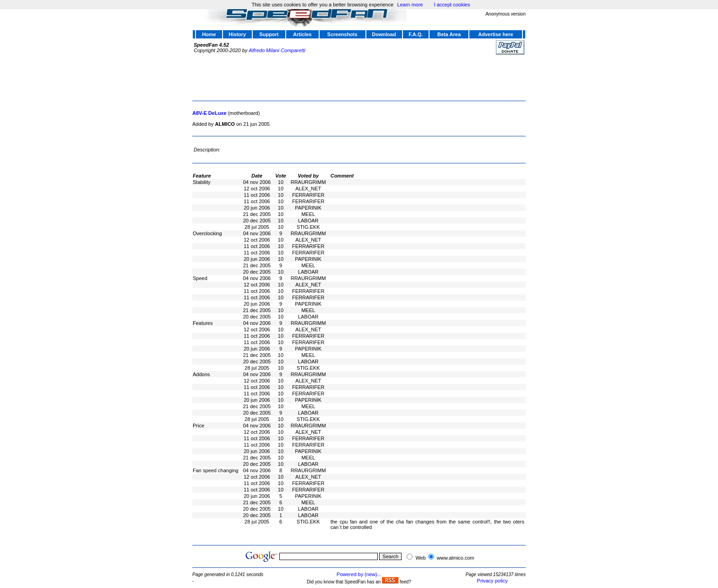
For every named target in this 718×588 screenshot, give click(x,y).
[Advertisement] (359, 76)
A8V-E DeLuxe (209, 113)
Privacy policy (492, 581)
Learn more (410, 5)
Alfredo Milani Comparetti (277, 50)
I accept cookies (452, 5)
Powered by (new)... (359, 574)
